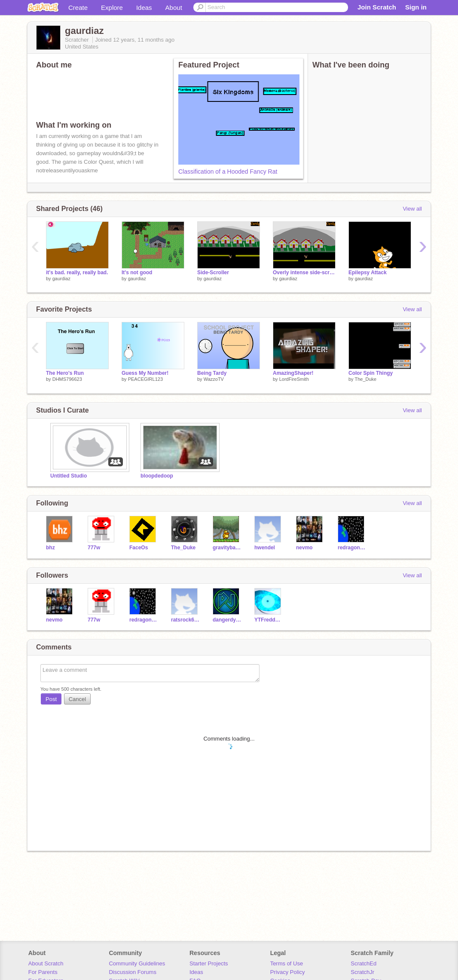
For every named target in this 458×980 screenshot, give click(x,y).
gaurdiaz (61, 279)
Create (78, 8)
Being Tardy (212, 373)
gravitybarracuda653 (227, 548)
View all (412, 209)
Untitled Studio (69, 476)
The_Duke (365, 379)
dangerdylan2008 (227, 620)
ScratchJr (362, 972)
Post (51, 699)
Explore (112, 8)
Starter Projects (209, 963)
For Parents (43, 972)
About (174, 8)
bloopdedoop (157, 476)
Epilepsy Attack (368, 273)
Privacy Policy (288, 972)
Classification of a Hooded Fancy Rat (228, 171)
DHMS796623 (67, 379)
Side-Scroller (213, 273)
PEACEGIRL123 (145, 379)
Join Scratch (377, 7)
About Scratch (46, 963)
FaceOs (139, 548)
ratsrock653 (185, 620)
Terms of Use (287, 963)
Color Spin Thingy (371, 373)
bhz (50, 548)
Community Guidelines (137, 963)
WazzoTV (214, 379)
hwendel (265, 548)
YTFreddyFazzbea (269, 620)
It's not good (137, 273)
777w (94, 548)
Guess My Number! (145, 373)
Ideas (144, 8)
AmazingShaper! (293, 373)
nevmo (304, 548)
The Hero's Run (65, 373)
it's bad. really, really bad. (77, 273)
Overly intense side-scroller (304, 273)
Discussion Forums (133, 972)
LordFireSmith (294, 379)
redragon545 (352, 548)
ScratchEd (363, 963)
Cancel (77, 699)
